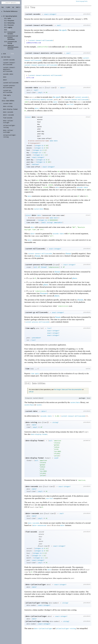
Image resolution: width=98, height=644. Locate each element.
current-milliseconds (35, 249)
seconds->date (32, 88)
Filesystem (11, 21)
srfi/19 (31, 392)
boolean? (36, 164)
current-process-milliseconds (39, 265)
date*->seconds (32, 513)
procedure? (37, 338)
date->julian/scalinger (36, 616)
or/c (36, 267)
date (34, 117)
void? (56, 458)
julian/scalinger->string (37, 621)
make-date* (54, 218)
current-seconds (33, 14)
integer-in (39, 146)
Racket (82, 1)
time (28, 369)
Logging (10, 27)
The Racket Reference (10, 11)
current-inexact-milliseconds (39, 25)
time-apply (30, 328)
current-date (31, 411)
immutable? (58, 223)
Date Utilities (10, 101)
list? (49, 328)
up (13, 7)
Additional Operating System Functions (13, 47)
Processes (11, 25)
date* (55, 102)
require (29, 398)
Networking (11, 23)
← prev (8, 7)
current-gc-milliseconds (37, 312)
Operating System (11, 16)
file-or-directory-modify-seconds (39, 100)
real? (59, 25)
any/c (40, 93)
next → (18, 7)
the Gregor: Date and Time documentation (68, 390)
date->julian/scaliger (36, 585)
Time (9, 30)
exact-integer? (50, 14)
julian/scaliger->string (37, 603)
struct (28, 117)
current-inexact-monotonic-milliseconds (44, 53)
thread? (44, 267)
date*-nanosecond (39, 525)
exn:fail (70, 104)
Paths (9, 19)
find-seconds (31, 532)
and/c (44, 223)
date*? (63, 88)
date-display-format (39, 434)
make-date (54, 141)
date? (34, 425)
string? (50, 223)
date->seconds (32, 486)
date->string (31, 422)
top (3, 7)
